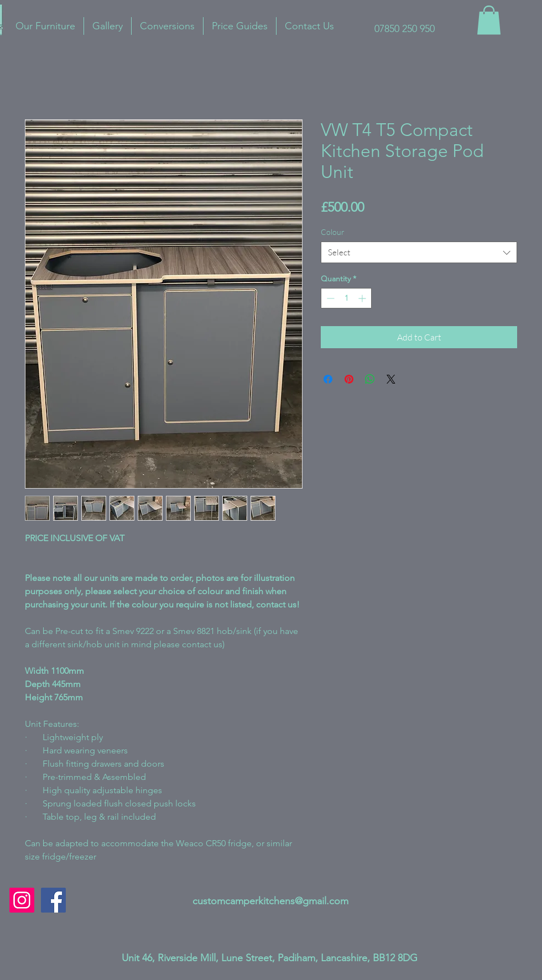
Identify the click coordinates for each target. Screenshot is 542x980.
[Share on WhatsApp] (370, 379)
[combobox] (419, 252)
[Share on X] (391, 379)
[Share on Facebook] (328, 379)
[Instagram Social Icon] (22, 900)
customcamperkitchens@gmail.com (270, 901)
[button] (489, 20)
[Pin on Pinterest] (349, 379)
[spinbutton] (346, 298)
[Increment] (363, 298)
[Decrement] (329, 298)
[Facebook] (53, 900)
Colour (333, 232)
